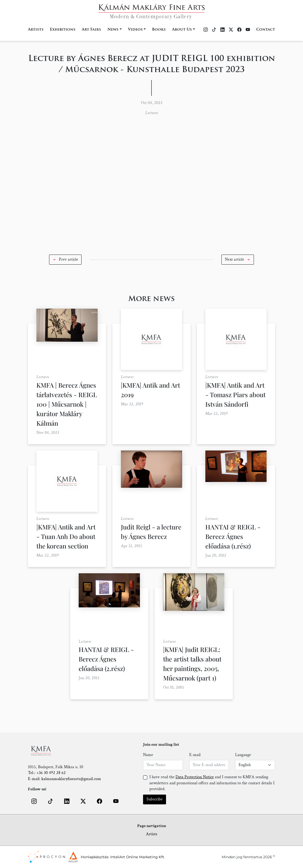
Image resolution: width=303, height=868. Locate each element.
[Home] (152, 10)
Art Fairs (91, 30)
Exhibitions (63, 30)
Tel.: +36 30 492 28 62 (47, 773)
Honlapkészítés (95, 857)
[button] (65, 260)
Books (159, 30)
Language (243, 755)
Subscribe (155, 799)
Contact (266, 30)
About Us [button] (182, 30)
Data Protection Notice (195, 777)
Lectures (152, 113)
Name (148, 755)
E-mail (195, 755)
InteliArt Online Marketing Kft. (138, 857)
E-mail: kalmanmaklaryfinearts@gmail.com (65, 779)
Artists (36, 30)
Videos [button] (135, 30)
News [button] (113, 30)
